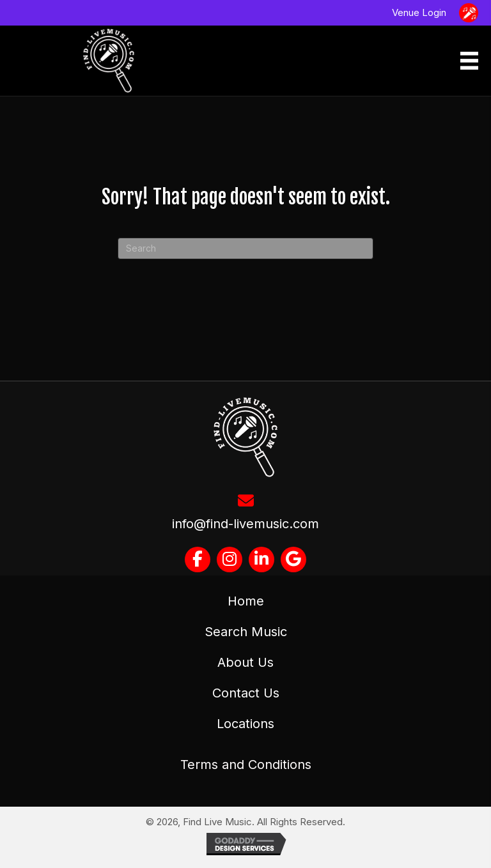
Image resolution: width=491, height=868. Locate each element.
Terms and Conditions (246, 765)
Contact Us (246, 693)
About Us (245, 662)
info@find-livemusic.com (245, 524)
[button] (198, 560)
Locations (245, 724)
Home (246, 601)
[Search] (245, 248)
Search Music (246, 632)
